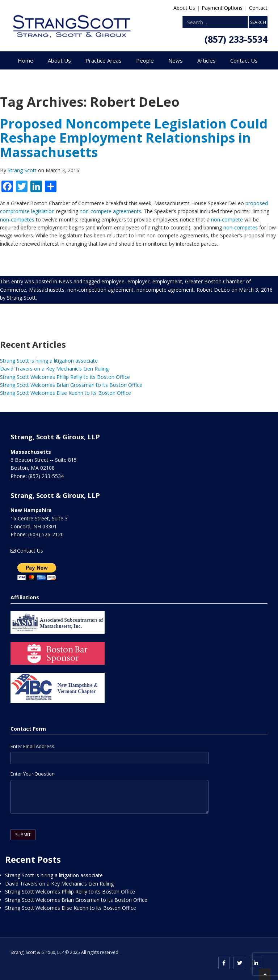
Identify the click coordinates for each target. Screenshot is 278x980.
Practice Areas (104, 60)
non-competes (17, 219)
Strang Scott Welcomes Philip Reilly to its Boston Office (65, 377)
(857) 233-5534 (236, 39)
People (145, 60)
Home (26, 60)
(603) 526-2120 (46, 534)
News (176, 60)
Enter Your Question (33, 774)
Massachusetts (47, 290)
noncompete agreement (165, 290)
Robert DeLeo (213, 290)
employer (138, 281)
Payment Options (222, 8)
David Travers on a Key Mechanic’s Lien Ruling (54, 369)
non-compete (227, 219)
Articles (207, 60)
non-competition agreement (100, 290)
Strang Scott (23, 170)
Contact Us (244, 60)
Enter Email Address (32, 746)
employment (167, 281)
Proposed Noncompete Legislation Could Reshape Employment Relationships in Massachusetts (134, 138)
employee (113, 281)
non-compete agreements (110, 211)
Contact (258, 8)
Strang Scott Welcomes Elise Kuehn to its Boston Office (66, 393)
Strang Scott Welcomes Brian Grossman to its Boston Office (71, 385)
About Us (184, 8)
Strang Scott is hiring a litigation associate (49, 361)
